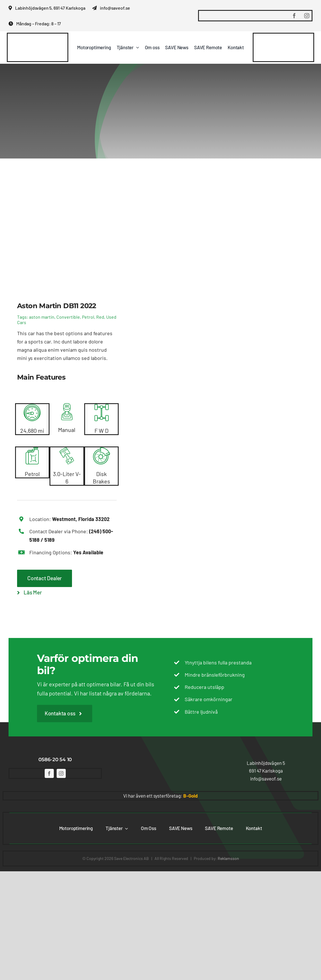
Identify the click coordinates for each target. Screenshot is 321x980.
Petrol (88, 317)
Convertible (68, 317)
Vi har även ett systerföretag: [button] (160, 796)
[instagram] (307, 16)
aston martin (42, 317)
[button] (266, 763)
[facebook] (294, 16)
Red (100, 317)
